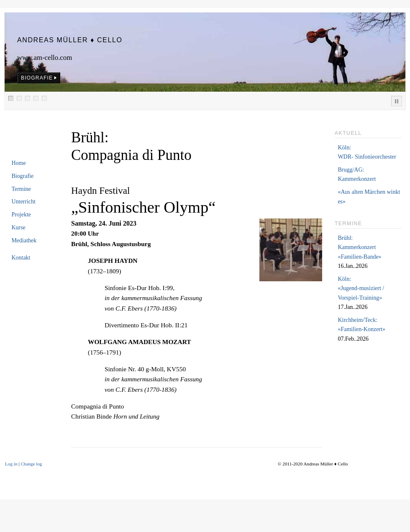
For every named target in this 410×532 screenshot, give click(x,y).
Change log (31, 464)
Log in (11, 464)
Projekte (21, 215)
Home (18, 163)
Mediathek (24, 240)
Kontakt (21, 258)
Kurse (18, 227)
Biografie (22, 176)
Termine (21, 189)
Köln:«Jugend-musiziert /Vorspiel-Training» (361, 288)
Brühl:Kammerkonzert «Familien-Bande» (359, 247)
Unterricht (23, 202)
